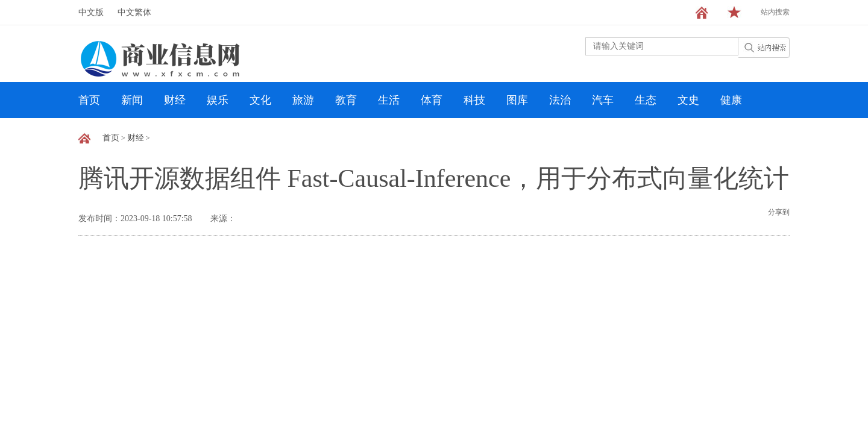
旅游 (303, 100)
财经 (175, 100)
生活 (389, 100)
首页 (89, 100)
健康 (731, 100)
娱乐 (218, 100)
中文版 (91, 12)
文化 (260, 100)
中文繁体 (134, 12)
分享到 (779, 212)
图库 (517, 100)
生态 (646, 100)
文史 (688, 100)
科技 (474, 100)
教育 (346, 100)
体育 (432, 100)
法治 (560, 100)
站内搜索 (775, 12)
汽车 (603, 100)
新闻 (132, 100)
